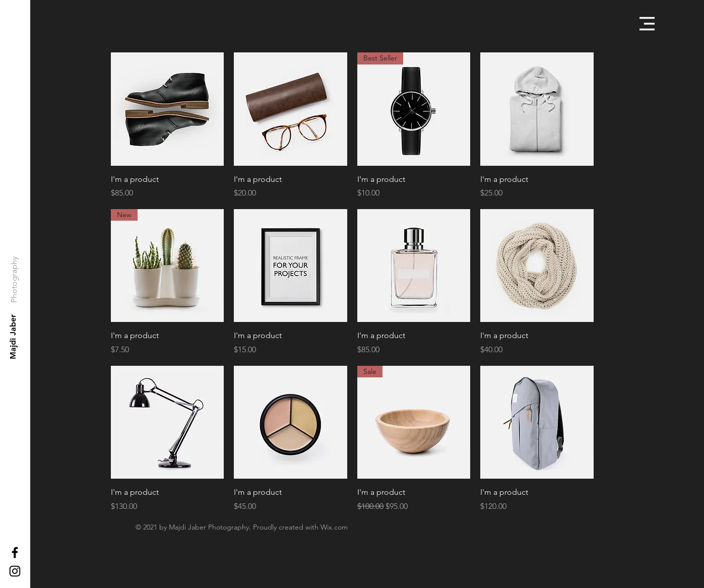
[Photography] (14, 280)
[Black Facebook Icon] (15, 552)
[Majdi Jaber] (13, 337)
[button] (647, 24)
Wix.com (334, 527)
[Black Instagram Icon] (15, 571)
